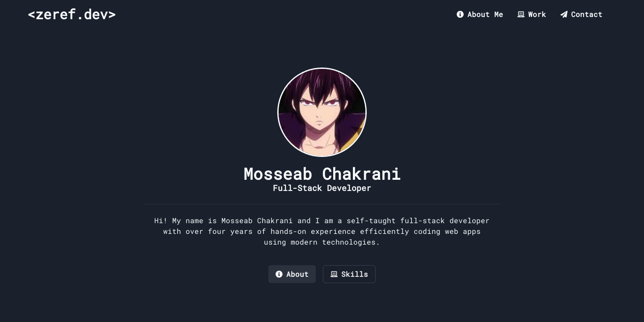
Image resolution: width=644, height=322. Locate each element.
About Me (480, 14)
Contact (581, 14)
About (292, 274)
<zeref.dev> (72, 14)
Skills (349, 274)
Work (532, 14)
